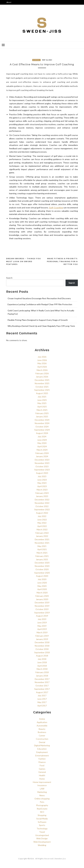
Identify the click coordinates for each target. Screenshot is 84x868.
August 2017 (42, 692)
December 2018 (42, 642)
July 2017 (42, 695)
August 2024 (42, 433)
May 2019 (42, 626)
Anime (42, 719)
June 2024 (42, 440)
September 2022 (42, 509)
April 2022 (42, 526)
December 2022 (42, 500)
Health (42, 775)
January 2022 (42, 536)
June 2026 (42, 360)
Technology (42, 829)
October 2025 (42, 387)
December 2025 (42, 380)
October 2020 (42, 569)
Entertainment (42, 756)
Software (42, 822)
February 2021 (42, 556)
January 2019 (42, 639)
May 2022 (42, 523)
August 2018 (42, 656)
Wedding (42, 845)
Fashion (42, 759)
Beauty (42, 729)
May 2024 (42, 443)
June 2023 (42, 480)
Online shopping (42, 799)
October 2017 (42, 686)
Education (42, 749)
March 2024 (42, 450)
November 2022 (42, 503)
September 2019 (42, 613)
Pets (42, 802)
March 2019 (42, 632)
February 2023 (42, 493)
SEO (42, 812)
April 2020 (42, 589)
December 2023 (42, 460)
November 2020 (42, 566)
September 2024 (42, 430)
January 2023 (42, 496)
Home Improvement (42, 782)
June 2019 (42, 622)
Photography (42, 805)
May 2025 (42, 403)
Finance (42, 762)
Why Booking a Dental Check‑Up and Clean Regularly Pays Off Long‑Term (41, 326)
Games (42, 769)
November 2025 (42, 383)
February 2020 (42, 596)
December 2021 (42, 539)
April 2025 (42, 407)
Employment (42, 752)
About (9, 2)
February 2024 (42, 453)
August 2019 (42, 616)
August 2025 (42, 393)
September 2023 (42, 470)
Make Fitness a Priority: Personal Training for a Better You (62, 261)
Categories (11, 7)
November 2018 (42, 646)
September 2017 (42, 689)
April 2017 (42, 706)
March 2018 (42, 669)
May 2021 (42, 546)
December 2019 (42, 602)
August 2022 (42, 513)
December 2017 (42, 679)
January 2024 (42, 456)
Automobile (42, 726)
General (36, 60)
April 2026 (42, 367)
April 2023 (42, 486)
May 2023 (42, 483)
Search (9, 278)
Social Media (42, 819)
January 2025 (42, 416)
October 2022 (42, 506)
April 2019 (42, 629)
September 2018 (42, 652)
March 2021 (42, 553)
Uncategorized (42, 835)
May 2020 (42, 586)
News (42, 795)
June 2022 (42, 520)
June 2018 (42, 662)
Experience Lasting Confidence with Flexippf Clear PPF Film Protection (40, 304)
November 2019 (42, 606)
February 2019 (42, 636)
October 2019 (42, 609)
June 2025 (42, 400)
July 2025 (42, 397)
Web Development (42, 842)
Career (42, 736)
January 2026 (42, 377)
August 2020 (42, 576)
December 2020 (42, 563)
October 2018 (42, 649)
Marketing (42, 792)
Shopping (42, 815)
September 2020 (42, 573)
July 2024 (42, 436)
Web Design (42, 838)
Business (42, 732)
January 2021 (42, 559)
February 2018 (42, 672)
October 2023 (42, 466)
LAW (42, 789)
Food (42, 765)
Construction (42, 739)
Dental (42, 742)
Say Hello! (11, 16)
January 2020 (42, 599)
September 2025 (42, 390)
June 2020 (42, 583)
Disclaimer (11, 12)
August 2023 (42, 473)
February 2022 (42, 533)
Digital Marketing (42, 745)
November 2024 (42, 423)
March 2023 (42, 490)
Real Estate (42, 809)
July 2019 (42, 619)
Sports (42, 825)
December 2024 (42, 420)
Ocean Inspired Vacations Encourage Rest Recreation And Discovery (39, 298)
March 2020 (42, 593)
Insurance (42, 785)
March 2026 (42, 370)
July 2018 (42, 659)
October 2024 (42, 427)
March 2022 (42, 529)
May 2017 (42, 702)
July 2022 (42, 516)
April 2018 (42, 666)
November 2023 (42, 463)
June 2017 (42, 699)
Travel (42, 832)
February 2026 (42, 373)
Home (42, 779)
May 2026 (42, 363)
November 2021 (42, 543)
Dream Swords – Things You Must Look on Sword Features (24, 261)
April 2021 (42, 549)
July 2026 (42, 357)
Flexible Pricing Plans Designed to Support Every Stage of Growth (38, 320)
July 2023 (42, 476)
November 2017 (42, 682)
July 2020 (42, 579)
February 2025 (42, 413)
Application (42, 722)
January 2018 (42, 676)
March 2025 (42, 410)
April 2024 (42, 446)
